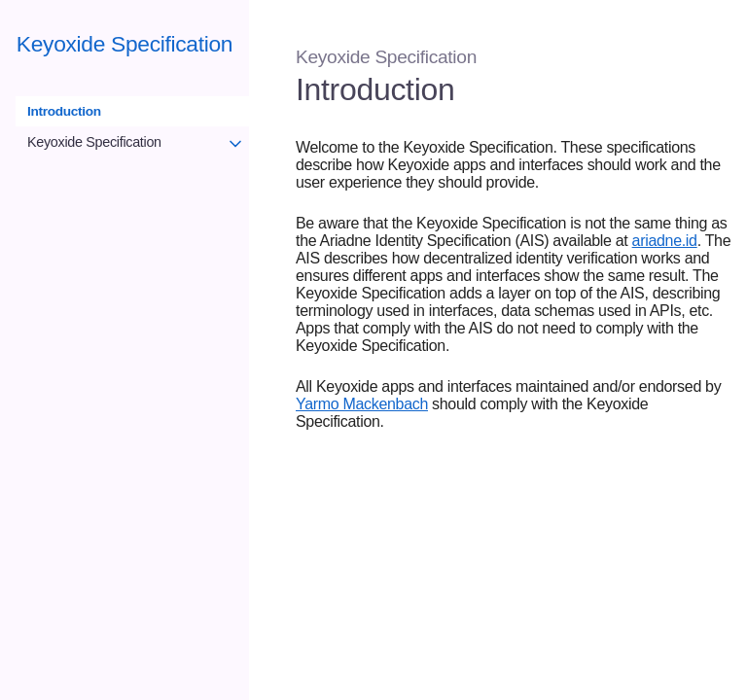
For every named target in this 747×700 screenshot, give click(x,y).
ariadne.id (665, 241)
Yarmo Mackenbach (362, 404)
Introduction (64, 111)
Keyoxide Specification (124, 44)
